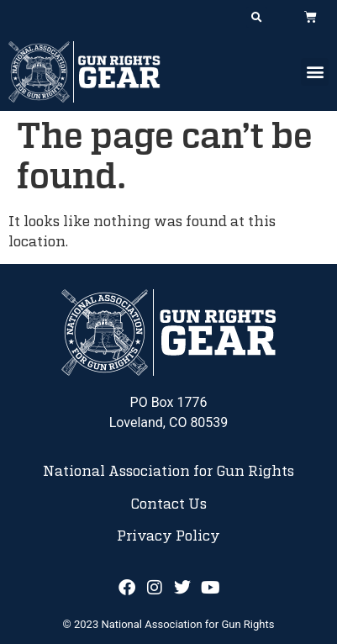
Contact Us (168, 504)
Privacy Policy (168, 536)
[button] (257, 17)
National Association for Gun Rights (168, 472)
